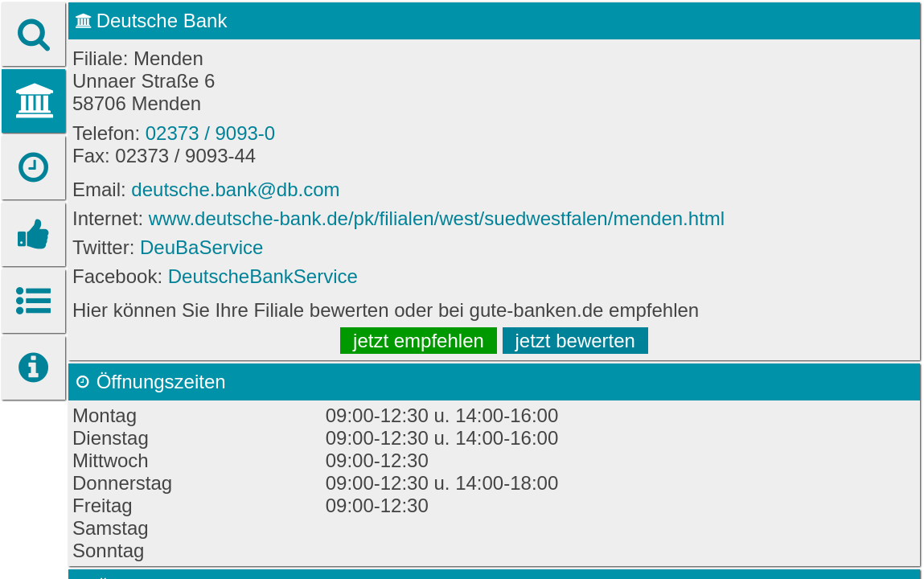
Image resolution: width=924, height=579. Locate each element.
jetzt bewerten (575, 341)
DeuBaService (201, 247)
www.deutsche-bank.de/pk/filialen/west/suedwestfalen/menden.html (437, 218)
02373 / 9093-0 (210, 133)
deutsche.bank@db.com (235, 189)
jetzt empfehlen (419, 341)
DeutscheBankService (263, 276)
